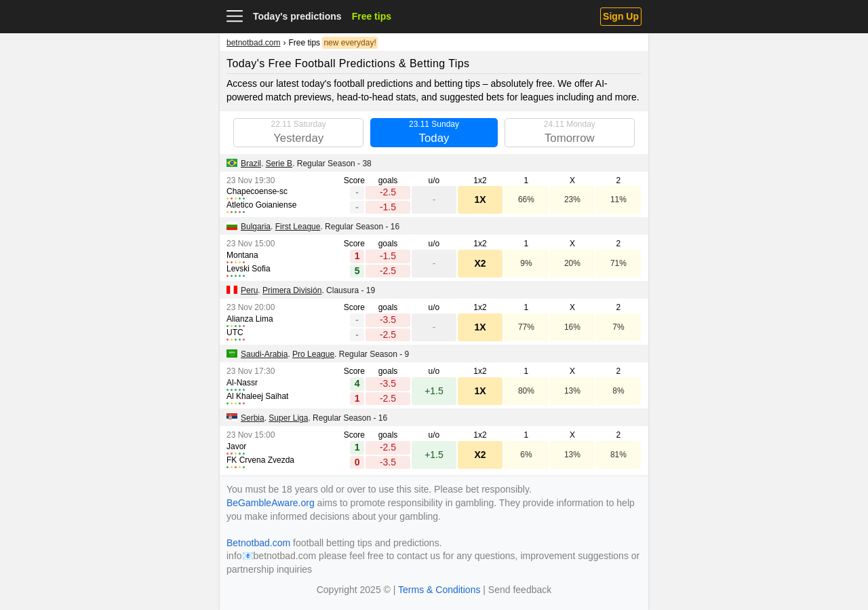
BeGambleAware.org (271, 503)
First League (298, 227)
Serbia (253, 418)
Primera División (292, 290)
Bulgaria (256, 227)
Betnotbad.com (258, 543)
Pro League (313, 354)
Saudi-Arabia (264, 354)
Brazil (251, 164)
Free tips (372, 16)
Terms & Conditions (439, 590)
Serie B (279, 164)
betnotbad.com (253, 43)
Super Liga (288, 418)
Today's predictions (297, 16)
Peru (249, 290)
